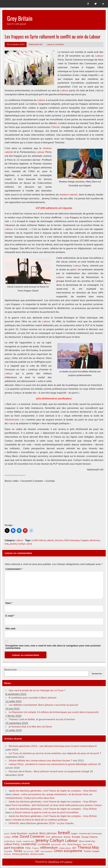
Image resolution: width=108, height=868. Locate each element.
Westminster (12, 420)
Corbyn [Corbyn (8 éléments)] (7, 837)
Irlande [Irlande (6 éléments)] (19, 841)
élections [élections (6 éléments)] (8, 854)
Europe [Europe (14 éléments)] (76, 837)
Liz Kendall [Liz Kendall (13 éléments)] (44, 844)
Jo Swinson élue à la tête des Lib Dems (30, 727)
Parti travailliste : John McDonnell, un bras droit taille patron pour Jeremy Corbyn (57, 805)
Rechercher (11, 669)
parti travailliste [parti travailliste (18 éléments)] (14, 848)
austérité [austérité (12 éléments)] (33, 833)
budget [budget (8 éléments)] (74, 833)
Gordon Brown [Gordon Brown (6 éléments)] (10, 841)
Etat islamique (72, 540)
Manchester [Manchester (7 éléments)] (56, 844)
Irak (7, 544)
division (59, 540)
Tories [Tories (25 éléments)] (18, 851)
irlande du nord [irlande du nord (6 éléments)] (28, 841)
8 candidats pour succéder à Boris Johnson (33, 698)
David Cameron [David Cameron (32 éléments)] (32, 837)
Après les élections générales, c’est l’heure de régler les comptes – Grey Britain (53, 791)
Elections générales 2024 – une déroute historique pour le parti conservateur (52, 746)
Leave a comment (55, 44)
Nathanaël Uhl (35, 44)
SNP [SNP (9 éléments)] (74, 848)
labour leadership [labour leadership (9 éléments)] (87, 841)
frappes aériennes (90, 540)
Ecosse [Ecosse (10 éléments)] (67, 837)
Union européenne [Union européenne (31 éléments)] (68, 851)
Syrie (29, 544)
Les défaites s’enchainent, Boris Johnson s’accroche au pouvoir (44, 705)
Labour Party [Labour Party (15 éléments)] (12, 844)
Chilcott (55, 127)
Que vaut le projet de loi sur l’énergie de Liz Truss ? (37, 690)
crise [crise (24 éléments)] (15, 837)
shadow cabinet (69, 194)
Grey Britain (20, 18)
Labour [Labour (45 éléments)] (71, 840)
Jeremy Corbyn (18, 544)
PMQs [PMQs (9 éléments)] (28, 848)
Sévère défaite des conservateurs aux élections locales (40, 760)
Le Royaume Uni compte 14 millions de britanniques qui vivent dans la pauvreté (54, 712)
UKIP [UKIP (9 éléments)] (37, 851)
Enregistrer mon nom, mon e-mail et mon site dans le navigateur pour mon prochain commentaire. (53, 647)
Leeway (68, 862)
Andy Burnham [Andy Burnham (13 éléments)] (19, 833)
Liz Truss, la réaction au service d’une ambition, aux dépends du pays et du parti (54, 753)
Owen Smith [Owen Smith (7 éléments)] (87, 844)
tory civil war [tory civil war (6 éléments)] (28, 851)
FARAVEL (14, 823)
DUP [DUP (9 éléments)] (48, 837)
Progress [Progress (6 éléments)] (36, 848)
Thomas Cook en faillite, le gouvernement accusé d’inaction (42, 719)
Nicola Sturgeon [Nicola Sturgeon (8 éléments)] (74, 844)
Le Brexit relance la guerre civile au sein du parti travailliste (45, 812)
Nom (9, 603)
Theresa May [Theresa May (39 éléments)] (88, 847)
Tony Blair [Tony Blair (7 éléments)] (8, 851)
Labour (99, 56)
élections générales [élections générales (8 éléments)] (21, 854)
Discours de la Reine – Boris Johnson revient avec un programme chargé (49, 771)
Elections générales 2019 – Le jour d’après (50, 823)
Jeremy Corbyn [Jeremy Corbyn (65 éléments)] (50, 840)
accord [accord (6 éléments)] (7, 834)
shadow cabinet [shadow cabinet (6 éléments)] (65, 848)
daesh (50, 540)
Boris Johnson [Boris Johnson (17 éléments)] (48, 833)
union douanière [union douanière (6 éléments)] (47, 851)
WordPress (54, 862)
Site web (10, 628)
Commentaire (14, 569)
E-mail (10, 616)
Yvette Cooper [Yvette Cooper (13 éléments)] (92, 851)
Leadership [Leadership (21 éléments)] (29, 844)
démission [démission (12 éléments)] (57, 837)
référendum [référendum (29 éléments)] (49, 847)
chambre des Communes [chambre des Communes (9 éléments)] (90, 834)
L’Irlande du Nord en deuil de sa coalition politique (40, 820)
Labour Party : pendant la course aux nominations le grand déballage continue (53, 764)
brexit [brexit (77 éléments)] (64, 833)
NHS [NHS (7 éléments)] (64, 844)
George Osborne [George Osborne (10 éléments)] (90, 837)
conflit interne (39, 540)
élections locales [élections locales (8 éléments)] (37, 854)
